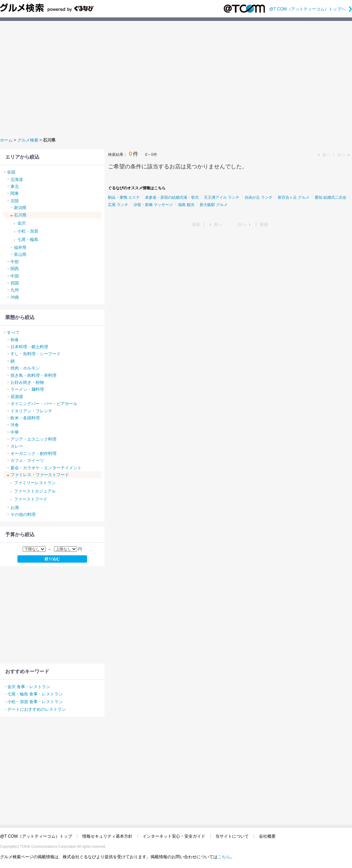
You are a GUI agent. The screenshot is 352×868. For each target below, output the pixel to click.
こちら (224, 857)
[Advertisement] (176, 78)
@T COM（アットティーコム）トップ (36, 836)
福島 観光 (186, 205)
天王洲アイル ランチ (222, 197)
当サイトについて (232, 836)
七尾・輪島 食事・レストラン (35, 694)
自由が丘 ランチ (259, 197)
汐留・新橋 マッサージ (153, 205)
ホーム (6, 140)
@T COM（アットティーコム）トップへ (311, 9)
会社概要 (267, 836)
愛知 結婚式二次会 (331, 197)
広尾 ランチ (118, 205)
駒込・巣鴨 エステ (124, 197)
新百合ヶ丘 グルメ (294, 197)
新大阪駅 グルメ (214, 205)
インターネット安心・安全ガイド (174, 836)
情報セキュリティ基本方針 (107, 836)
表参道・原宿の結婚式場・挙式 (172, 197)
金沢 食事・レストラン (29, 687)
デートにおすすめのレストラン (37, 709)
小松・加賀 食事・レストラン (35, 702)
